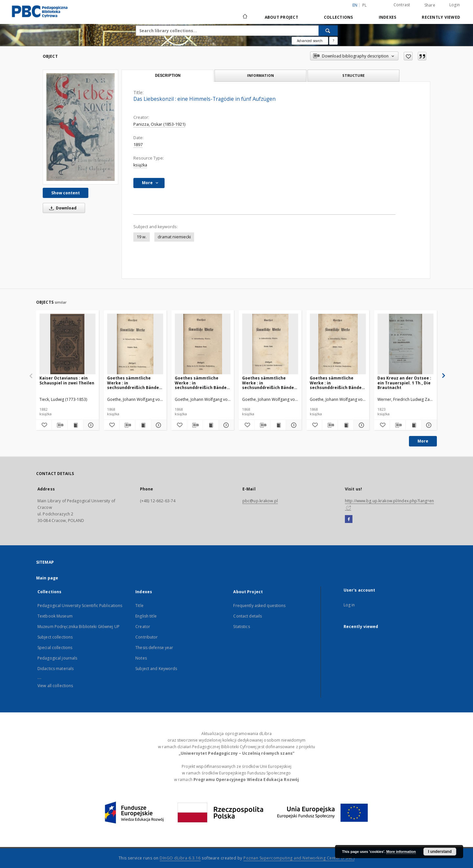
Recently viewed (441, 17)
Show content (66, 193)
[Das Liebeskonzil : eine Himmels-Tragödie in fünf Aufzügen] (80, 127)
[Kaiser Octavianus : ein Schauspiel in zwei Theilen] (68, 344)
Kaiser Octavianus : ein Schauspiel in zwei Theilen (67, 380)
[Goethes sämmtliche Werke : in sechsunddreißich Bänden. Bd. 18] (203, 344)
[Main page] (245, 17)
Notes (141, 658)
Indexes (388, 17)
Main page (47, 578)
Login (455, 5)
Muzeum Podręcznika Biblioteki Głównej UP (79, 627)
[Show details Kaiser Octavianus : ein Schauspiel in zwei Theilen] (90, 425)
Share (430, 5)
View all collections (55, 686)
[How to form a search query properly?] (333, 41)
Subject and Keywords (156, 669)
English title (146, 616)
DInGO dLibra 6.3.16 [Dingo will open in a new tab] (180, 858)
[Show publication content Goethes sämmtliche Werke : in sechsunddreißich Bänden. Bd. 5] (346, 425)
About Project (282, 17)
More (423, 441)
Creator (143, 627)
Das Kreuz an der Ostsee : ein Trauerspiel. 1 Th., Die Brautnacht (404, 383)
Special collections (55, 648)
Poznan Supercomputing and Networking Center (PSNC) (299, 858)
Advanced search (310, 41)
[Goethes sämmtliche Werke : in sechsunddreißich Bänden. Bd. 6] (135, 344)
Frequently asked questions (259, 606)
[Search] (328, 31)
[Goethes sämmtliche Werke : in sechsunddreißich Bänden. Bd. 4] (270, 344)
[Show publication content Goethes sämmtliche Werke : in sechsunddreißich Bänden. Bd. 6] (143, 425)
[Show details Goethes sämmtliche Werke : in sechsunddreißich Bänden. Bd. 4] (293, 425)
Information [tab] (260, 75)
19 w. (142, 237)
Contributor (146, 637)
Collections (338, 17)
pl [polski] (365, 5)
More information (401, 852)
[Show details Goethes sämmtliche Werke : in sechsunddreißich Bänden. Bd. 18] (225, 425)
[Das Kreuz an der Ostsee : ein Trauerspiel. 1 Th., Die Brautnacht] (405, 344)
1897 (138, 145)
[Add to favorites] (408, 56)
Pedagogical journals (57, 658)
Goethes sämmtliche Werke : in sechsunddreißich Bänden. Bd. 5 (338, 383)
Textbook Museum (55, 616)
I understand (440, 852)
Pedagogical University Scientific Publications (80, 606)
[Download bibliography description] (60, 425)
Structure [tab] (353, 75)
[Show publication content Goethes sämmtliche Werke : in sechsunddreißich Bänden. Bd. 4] (278, 425)
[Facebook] (349, 519)
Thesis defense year (154, 648)
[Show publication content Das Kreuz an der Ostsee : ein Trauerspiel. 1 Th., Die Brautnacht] (413, 425)
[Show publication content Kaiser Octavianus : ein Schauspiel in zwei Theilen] (75, 425)
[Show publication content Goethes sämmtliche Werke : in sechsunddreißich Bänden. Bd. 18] (211, 425)
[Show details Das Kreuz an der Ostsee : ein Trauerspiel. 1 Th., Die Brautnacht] (428, 425)
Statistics (241, 627)
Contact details (248, 616)
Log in (349, 605)
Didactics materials (56, 669)
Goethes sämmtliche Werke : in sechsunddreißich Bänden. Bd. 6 (135, 383)
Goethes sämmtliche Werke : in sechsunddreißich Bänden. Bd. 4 (270, 383)
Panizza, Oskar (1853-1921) (159, 124)
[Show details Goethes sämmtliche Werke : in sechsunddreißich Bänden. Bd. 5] (360, 425)
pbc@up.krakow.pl (260, 501)
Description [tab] (168, 76)
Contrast (402, 5)
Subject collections (55, 637)
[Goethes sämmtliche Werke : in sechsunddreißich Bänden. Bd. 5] (338, 344)
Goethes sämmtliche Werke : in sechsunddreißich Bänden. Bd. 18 (203, 383)
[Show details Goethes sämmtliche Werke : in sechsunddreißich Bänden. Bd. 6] (158, 425)
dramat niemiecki (174, 237)
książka (140, 165)
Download (62, 208)
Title (139, 606)
